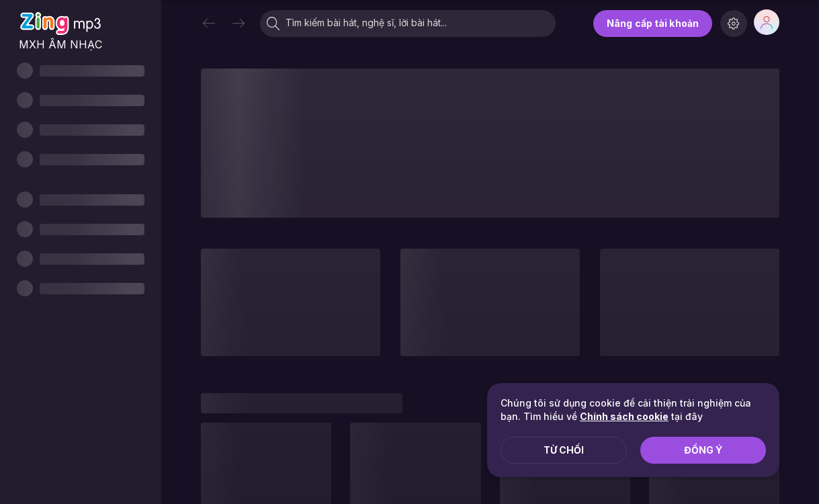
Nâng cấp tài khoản (653, 23)
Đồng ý (703, 450)
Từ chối (564, 450)
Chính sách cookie (624, 416)
